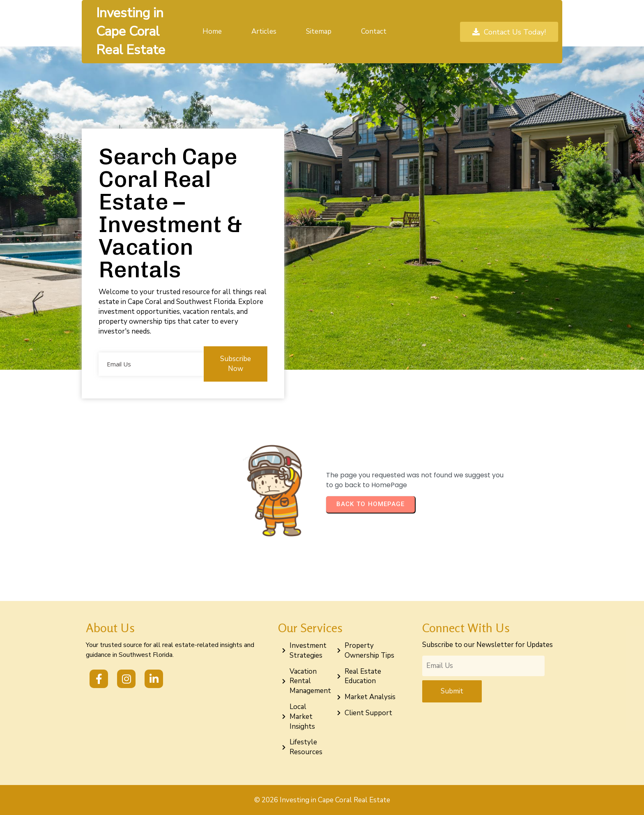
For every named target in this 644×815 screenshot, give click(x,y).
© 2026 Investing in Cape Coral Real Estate (322, 800)
